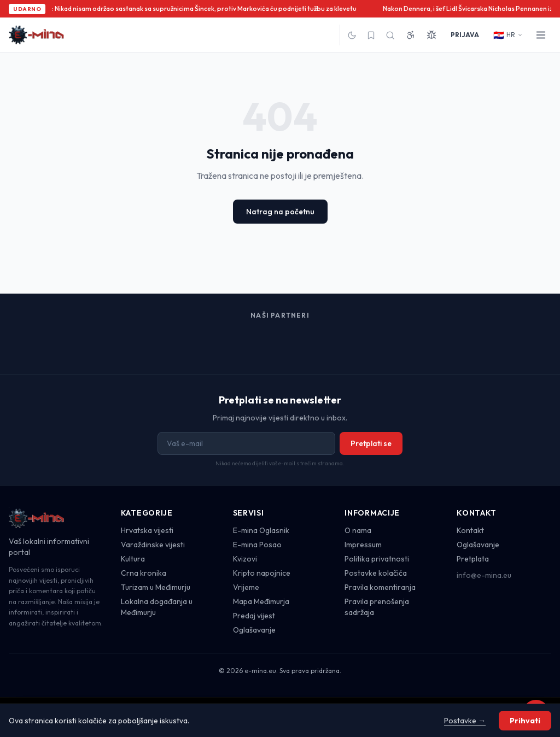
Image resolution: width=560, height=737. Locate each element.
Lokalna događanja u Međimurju (157, 607)
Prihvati (525, 721)
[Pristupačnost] (411, 35)
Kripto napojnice (262, 573)
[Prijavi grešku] (431, 35)
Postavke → (465, 721)
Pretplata (473, 559)
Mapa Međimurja (261, 601)
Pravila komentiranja (380, 587)
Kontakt (470, 530)
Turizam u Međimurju (156, 587)
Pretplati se (371, 443)
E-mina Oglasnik (261, 530)
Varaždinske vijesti (153, 545)
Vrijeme (246, 587)
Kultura (133, 559)
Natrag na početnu (280, 212)
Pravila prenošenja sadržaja (377, 607)
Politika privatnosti (377, 559)
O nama (358, 530)
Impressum (363, 545)
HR (508, 35)
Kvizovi (245, 559)
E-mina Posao (257, 545)
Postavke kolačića (376, 573)
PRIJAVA (465, 35)
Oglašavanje (254, 630)
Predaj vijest (254, 616)
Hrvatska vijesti (147, 530)
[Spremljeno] (371, 35)
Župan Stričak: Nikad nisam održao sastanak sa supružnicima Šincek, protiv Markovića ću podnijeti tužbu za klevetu (185, 8)
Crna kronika (144, 573)
